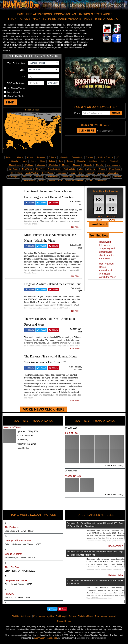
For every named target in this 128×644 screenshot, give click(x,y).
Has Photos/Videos (16, 88)
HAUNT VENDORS (70, 19)
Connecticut (77, 157)
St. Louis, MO (19, 584)
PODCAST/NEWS (65, 14)
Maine (103, 161)
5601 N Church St (25, 436)
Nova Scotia (67, 177)
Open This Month (16, 96)
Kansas (70, 161)
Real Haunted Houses (105, 616)
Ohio (81, 169)
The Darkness (12, 527)
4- (6, 563)
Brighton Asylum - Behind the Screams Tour (53, 284)
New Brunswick (83, 177)
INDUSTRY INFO (94, 19)
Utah (81, 173)
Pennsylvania (115, 169)
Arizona (30, 157)
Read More (75, 227)
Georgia (15, 161)
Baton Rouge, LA (20, 571)
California (52, 157)
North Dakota (69, 169)
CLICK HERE (86, 131)
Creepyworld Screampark (18, 541)
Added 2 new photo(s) (114, 494)
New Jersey (13, 169)
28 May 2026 (71, 471)
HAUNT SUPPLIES (44, 19)
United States (23, 448)
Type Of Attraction (16, 63)
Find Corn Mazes (85, 616)
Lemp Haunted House (16, 580)
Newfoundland (52, 177)
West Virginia (13, 177)
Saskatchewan (29, 181)
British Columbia (55, 181)
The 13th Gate (12, 567)
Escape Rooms (64, 621)
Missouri (66, 165)
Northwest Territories (74, 181)
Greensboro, (22, 440)
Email (77, 113)
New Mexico (27, 169)
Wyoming (39, 177)
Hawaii (25, 161)
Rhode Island (17, 173)
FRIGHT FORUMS (19, 19)
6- (6, 590)
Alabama (9, 157)
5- (6, 576)
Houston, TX (18, 597)
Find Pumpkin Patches (66, 616)
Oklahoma (91, 169)
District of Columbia (105, 157)
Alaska (20, 157)
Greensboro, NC (20, 558)
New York (40, 169)
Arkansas (41, 157)
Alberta (42, 181)
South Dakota (48, 173)
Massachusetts (15, 165)
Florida (120, 157)
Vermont (90, 173)
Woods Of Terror (13, 427)
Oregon (102, 169)
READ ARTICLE (116, 546)
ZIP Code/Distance (16, 83)
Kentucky (81, 161)
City (23, 77)
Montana (77, 165)
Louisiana (93, 161)
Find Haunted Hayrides (44, 616)
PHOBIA (9, 594)
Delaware (89, 157)
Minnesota (41, 165)
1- (6, 523)
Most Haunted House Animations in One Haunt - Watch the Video (107, 270)
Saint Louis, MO (20, 531)
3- (6, 550)
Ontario (106, 177)
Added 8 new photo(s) (114, 466)
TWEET (43, 203)
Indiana (52, 161)
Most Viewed (13, 92)
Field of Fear (72, 433)
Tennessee (62, 173)
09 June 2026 (71, 428)
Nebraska (88, 165)
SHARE (31, 203)
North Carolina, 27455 (27, 444)
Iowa (61, 161)
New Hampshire (113, 165)
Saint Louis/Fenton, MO (23, 544)
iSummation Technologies (46, 638)
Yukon (89, 181)
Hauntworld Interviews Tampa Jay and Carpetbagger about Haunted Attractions (107, 250)
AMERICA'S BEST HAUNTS (95, 14)
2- (6, 536)
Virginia (101, 173)
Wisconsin (27, 177)
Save (64, 609)
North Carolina (54, 169)
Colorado (64, 157)
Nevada (99, 165)
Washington (113, 173)
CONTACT (113, 19)
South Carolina (32, 173)
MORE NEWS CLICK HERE (43, 409)
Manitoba (117, 177)
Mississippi (54, 165)
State (22, 70)
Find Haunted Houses (22, 616)
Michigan (29, 165)
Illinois (43, 161)
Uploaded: (28, 431)
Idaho (34, 161)
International (101, 181)
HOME (20, 14)
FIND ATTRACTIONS (39, 14)
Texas (73, 173)
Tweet (54, 609)
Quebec (96, 177)
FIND (10, 102)
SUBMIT (116, 113)
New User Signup (105, 131)
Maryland (114, 161)
